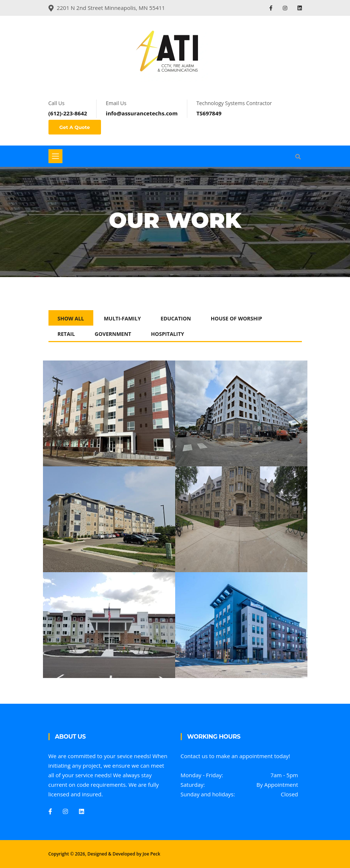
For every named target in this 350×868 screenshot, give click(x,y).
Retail (66, 334)
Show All (71, 318)
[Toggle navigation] (55, 156)
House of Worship (237, 318)
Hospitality (167, 334)
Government (113, 334)
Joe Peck (151, 854)
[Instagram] (65, 811)
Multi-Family (122, 318)
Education (176, 318)
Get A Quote (75, 127)
